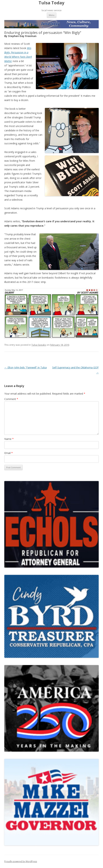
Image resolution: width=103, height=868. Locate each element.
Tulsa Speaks (39, 345)
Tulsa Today (51, 3)
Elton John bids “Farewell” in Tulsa (25, 367)
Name (9, 439)
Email (9, 453)
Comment (11, 399)
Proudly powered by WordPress (21, 861)
